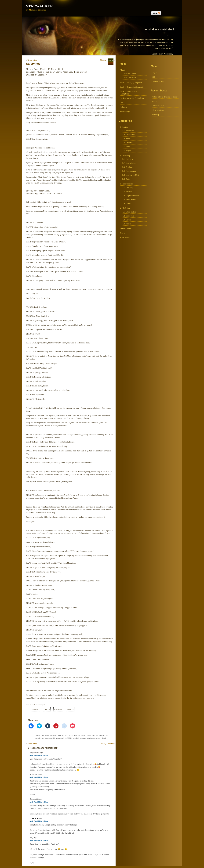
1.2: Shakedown (129, 135)
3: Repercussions (127, 184)
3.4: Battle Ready (129, 199)
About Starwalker (129, 78)
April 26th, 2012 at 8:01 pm (39, 755)
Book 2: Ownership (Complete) (132, 87)
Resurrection (32, 60)
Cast (122, 103)
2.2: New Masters (129, 163)
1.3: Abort (126, 139)
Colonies (123, 107)
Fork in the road (158, 106)
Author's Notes (126, 229)
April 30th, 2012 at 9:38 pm (39, 840)
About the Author (129, 74)
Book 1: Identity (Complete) (131, 83)
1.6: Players (127, 151)
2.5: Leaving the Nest (131, 175)
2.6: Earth (126, 179)
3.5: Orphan (127, 203)
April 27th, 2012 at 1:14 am (39, 802)
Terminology (125, 112)
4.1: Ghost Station (129, 212)
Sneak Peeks (125, 238)
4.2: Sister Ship (128, 216)
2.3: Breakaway (128, 167)
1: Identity (124, 127)
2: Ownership (125, 155)
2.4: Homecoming (129, 171)
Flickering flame (158, 110)
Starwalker (40, 6)
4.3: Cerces (127, 220)
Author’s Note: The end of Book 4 (165, 97)
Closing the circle (107, 60)
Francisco (34, 818)
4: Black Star (125, 208)
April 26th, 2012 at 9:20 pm (39, 777)
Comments (158, 81)
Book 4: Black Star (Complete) (132, 98)
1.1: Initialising (128, 131)
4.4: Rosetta (127, 224)
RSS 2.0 (70, 738)
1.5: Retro (126, 147)
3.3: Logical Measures (131, 195)
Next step (156, 115)
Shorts (122, 233)
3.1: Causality (128, 187)
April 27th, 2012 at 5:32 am (39, 821)
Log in (155, 72)
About (122, 70)
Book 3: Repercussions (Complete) (129, 93)
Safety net (33, 64)
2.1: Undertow (128, 159)
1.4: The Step (127, 143)
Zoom (154, 101)
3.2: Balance (127, 191)
